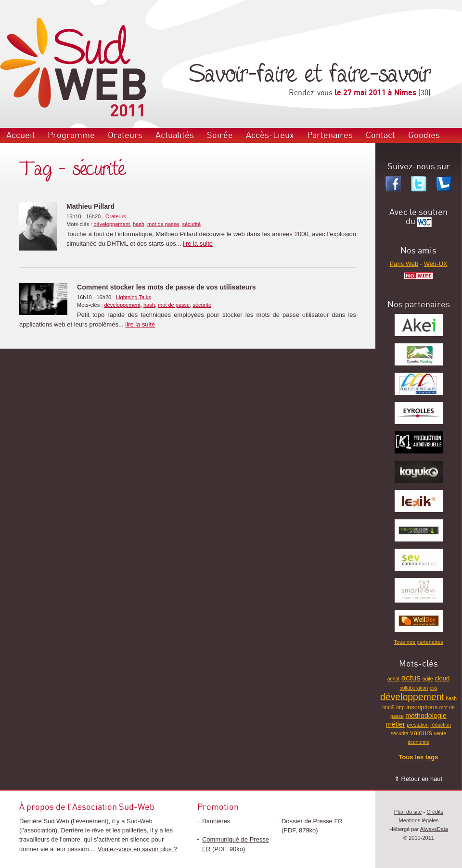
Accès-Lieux (270, 135)
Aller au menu (15, 7)
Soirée (220, 135)
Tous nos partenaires (418, 642)
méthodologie (426, 716)
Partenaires (330, 135)
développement (111, 224)
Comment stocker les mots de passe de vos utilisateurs (167, 287)
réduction (441, 725)
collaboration (414, 688)
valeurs (421, 733)
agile (428, 679)
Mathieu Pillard (90, 206)
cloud (442, 678)
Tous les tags (419, 757)
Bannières (216, 821)
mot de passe (163, 224)
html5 (389, 708)
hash (139, 224)
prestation (418, 725)
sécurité (191, 224)
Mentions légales (419, 820)
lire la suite (198, 244)
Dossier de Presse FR (312, 821)
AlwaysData (434, 829)
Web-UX (436, 264)
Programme (71, 135)
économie (418, 742)
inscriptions (422, 707)
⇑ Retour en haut (418, 779)
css (434, 688)
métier (396, 724)
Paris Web (404, 264)
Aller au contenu (52, 7)
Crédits (435, 812)
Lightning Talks (134, 297)
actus (411, 678)
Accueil (20, 135)
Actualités (175, 135)
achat (393, 679)
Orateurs (125, 135)
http (400, 708)
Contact (380, 135)
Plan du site (408, 812)
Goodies (424, 135)
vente (440, 734)
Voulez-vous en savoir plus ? (137, 849)
